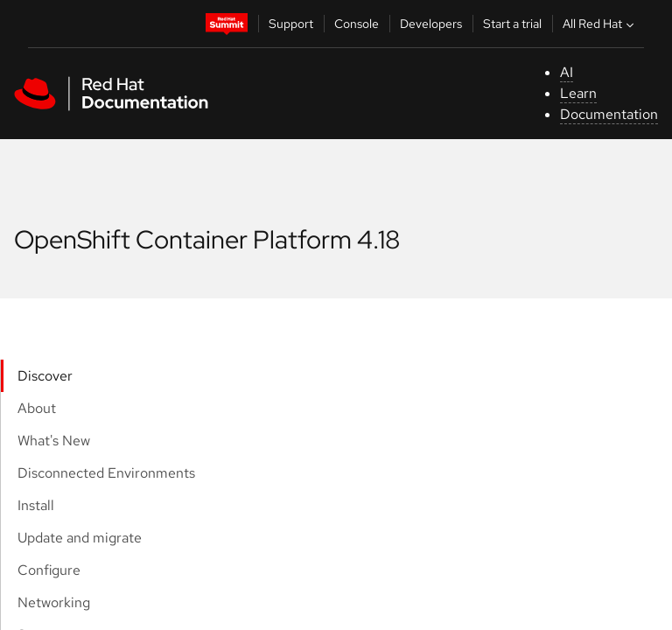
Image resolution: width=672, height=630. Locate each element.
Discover (45, 376)
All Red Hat (600, 24)
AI (567, 72)
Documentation (609, 114)
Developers (431, 24)
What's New (54, 441)
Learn (578, 93)
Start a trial (512, 24)
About (37, 408)
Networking (54, 602)
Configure (49, 570)
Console (357, 24)
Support (291, 24)
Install (36, 505)
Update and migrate (80, 538)
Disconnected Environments (106, 473)
